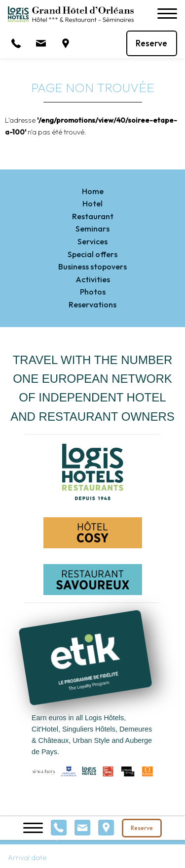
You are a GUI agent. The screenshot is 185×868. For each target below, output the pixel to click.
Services (92, 241)
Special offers (92, 254)
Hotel (92, 203)
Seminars (92, 229)
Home (93, 191)
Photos (93, 292)
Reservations (92, 304)
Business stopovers (92, 267)
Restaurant (93, 216)
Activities (93, 279)
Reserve (151, 43)
